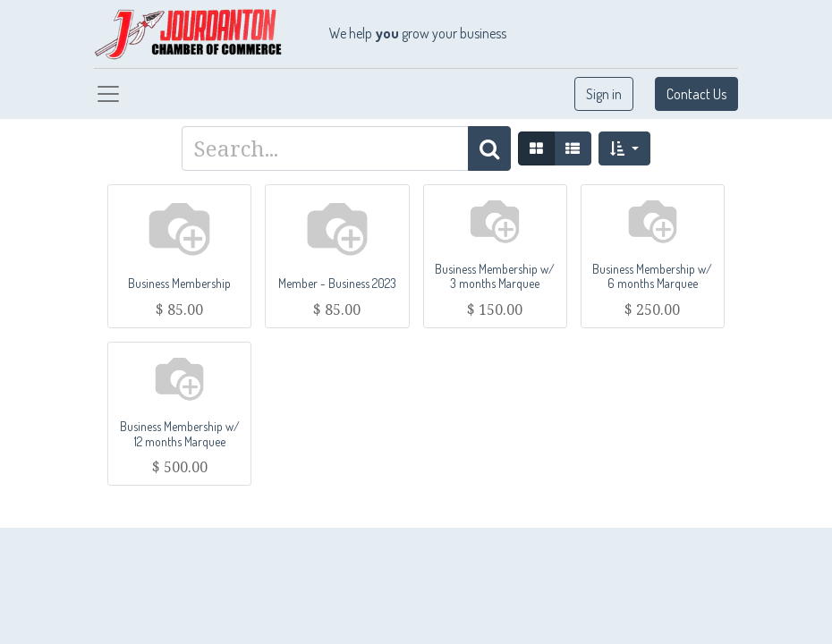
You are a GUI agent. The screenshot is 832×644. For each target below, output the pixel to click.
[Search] (489, 148)
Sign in (604, 94)
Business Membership (179, 283)
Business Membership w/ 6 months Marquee (652, 276)
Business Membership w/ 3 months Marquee (495, 276)
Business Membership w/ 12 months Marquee (180, 434)
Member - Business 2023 (337, 283)
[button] (624, 148)
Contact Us (696, 94)
